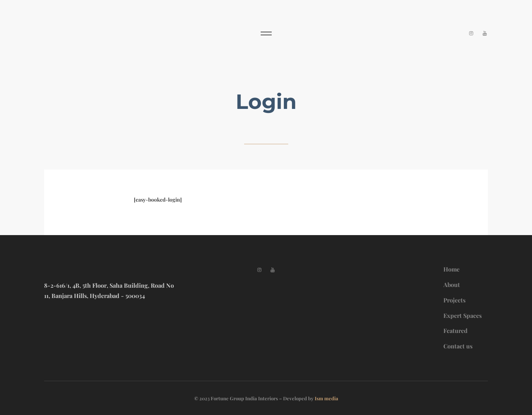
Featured (456, 331)
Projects (454, 300)
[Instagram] (472, 33)
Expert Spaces (463, 315)
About (452, 285)
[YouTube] (485, 33)
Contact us (458, 346)
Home (451, 269)
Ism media (326, 398)
